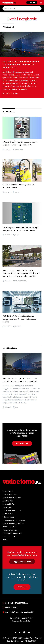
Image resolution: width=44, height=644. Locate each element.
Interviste (18, 281)
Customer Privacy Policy (21, 621)
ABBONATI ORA (22, 443)
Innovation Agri (9, 536)
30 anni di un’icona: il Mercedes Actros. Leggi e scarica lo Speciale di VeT (20, 143)
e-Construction (8, 517)
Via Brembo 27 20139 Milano (15, 603)
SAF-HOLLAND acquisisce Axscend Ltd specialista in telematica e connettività (21, 64)
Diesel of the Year (9, 527)
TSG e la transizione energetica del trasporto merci (18, 186)
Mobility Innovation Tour (12, 533)
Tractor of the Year (10, 530)
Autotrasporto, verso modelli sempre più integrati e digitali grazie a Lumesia (21, 229)
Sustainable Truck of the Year (14, 520)
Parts (17, 93)
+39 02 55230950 (10, 607)
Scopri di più (22, 587)
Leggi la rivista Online (22, 562)
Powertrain (7, 507)
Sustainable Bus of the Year (13, 524)
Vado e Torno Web (10, 494)
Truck (21, 149)
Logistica (18, 192)
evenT (5, 540)
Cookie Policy (27, 618)
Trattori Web (8, 514)
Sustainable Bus (9, 504)
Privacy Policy (15, 618)
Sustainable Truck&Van (12, 498)
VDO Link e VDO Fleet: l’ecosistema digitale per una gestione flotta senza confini (19, 319)
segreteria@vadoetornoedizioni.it (18, 612)
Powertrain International (12, 511)
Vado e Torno (8, 491)
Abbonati (32, 2)
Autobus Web (8, 501)
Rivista (17, 149)
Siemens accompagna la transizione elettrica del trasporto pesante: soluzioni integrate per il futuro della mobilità (21, 273)
